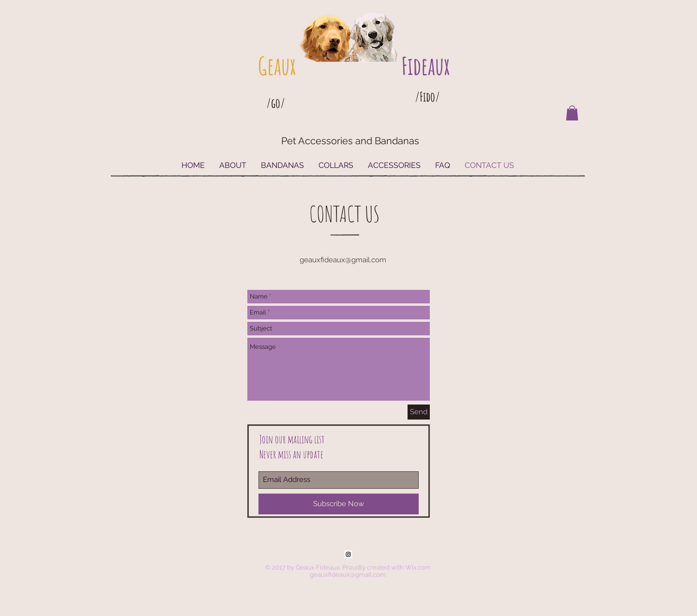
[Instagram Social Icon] (348, 554)
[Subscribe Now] (339, 504)
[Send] (419, 412)
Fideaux (425, 66)
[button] (572, 113)
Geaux (277, 66)
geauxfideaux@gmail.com (343, 260)
